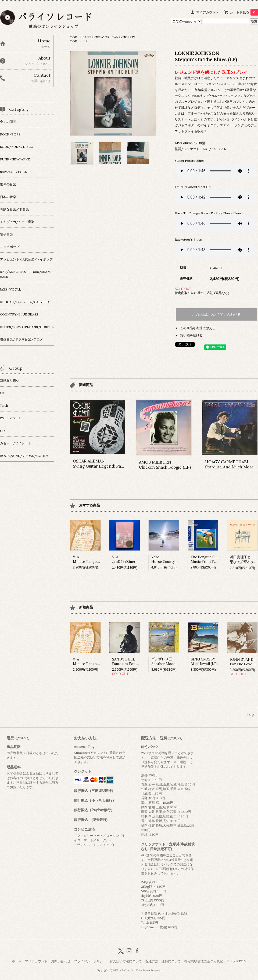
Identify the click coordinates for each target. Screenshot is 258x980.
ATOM (241, 961)
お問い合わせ (61, 961)
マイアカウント (207, 12)
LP (85, 41)
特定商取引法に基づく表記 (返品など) (202, 293)
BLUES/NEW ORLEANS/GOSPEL (109, 37)
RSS (230, 961)
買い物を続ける (191, 335)
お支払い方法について (126, 961)
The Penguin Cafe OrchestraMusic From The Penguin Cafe (216, 559)
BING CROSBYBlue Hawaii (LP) (204, 662)
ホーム (17, 961)
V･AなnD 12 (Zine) (123, 559)
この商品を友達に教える (198, 328)
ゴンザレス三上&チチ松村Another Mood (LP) (172, 661)
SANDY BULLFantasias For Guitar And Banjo (138, 662)
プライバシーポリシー (90, 961)
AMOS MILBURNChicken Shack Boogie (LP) (165, 465)
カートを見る (244, 12)
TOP (74, 37)
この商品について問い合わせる (216, 315)
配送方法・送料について (163, 961)
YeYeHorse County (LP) (167, 559)
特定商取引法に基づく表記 (204, 961)
